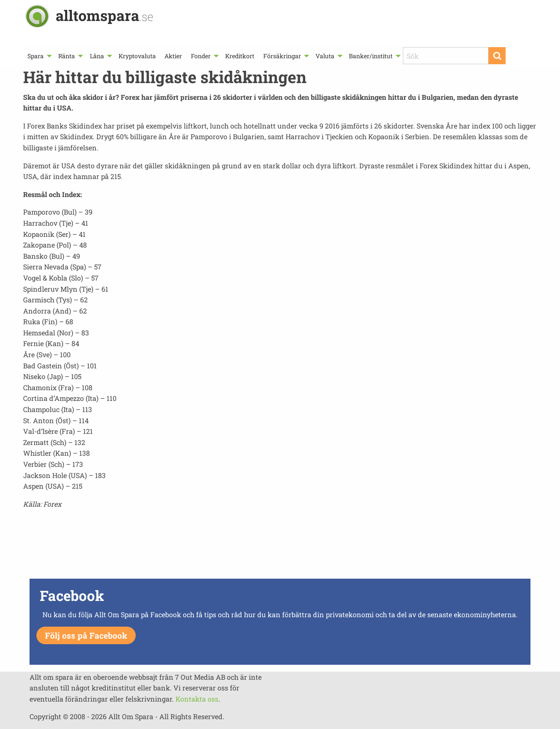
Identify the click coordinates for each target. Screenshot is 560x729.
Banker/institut (371, 56)
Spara (36, 56)
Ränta (67, 56)
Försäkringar (282, 56)
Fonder (201, 56)
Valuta (325, 56)
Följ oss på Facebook (86, 635)
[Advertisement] (280, 546)
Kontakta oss (197, 699)
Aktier (173, 56)
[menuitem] (39, 56)
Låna (97, 56)
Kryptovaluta (137, 56)
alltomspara (104, 15)
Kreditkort (240, 56)
